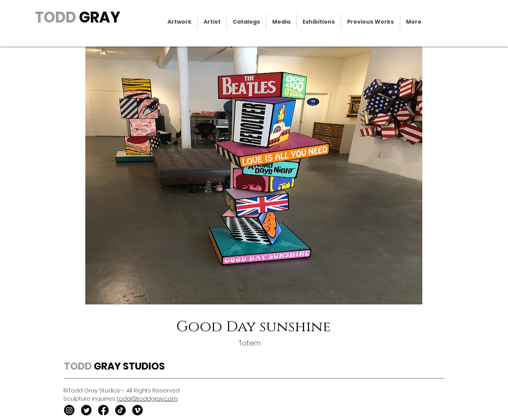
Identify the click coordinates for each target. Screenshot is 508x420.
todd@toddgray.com (147, 398)
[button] (180, 22)
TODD (55, 17)
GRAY (98, 17)
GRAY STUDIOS (128, 366)
